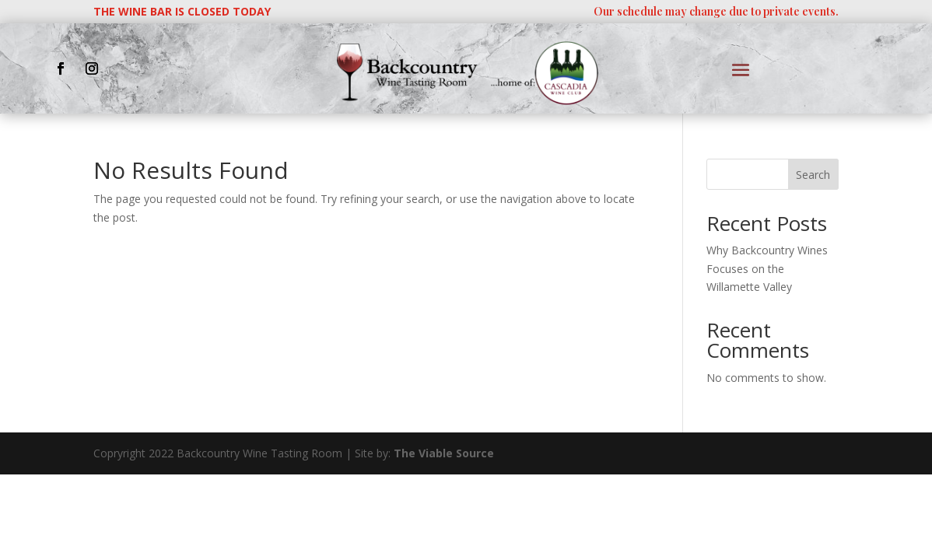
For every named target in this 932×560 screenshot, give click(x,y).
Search (813, 175)
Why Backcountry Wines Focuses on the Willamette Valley (767, 269)
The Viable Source (444, 453)
